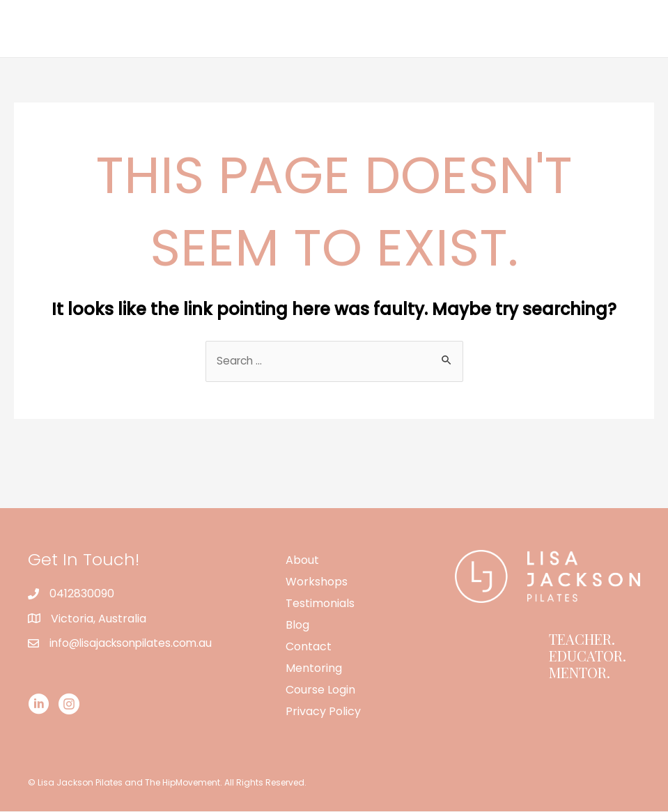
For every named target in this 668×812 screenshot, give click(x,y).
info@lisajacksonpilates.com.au (134, 644)
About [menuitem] (302, 561)
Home (248, 28)
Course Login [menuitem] (320, 690)
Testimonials (461, 28)
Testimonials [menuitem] (320, 604)
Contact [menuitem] (309, 647)
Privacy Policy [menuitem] (323, 712)
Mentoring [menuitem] (314, 669)
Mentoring (615, 28)
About (304, 28)
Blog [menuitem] (297, 626)
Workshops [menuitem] (317, 582)
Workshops (374, 28)
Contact (541, 28)
